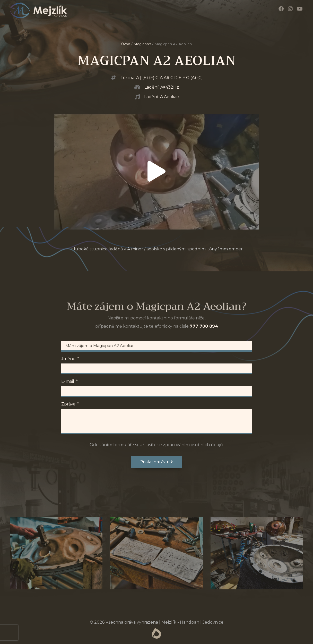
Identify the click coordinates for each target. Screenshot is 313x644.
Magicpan (142, 44)
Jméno (69, 359)
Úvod (126, 44)
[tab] (56, 553)
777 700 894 (204, 326)
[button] (156, 172)
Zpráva (69, 404)
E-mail (68, 382)
